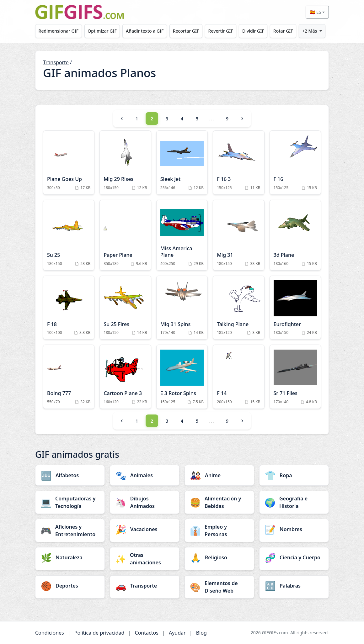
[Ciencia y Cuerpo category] (294, 557)
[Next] (242, 119)
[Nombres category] (294, 529)
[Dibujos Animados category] (145, 502)
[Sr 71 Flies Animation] (295, 377)
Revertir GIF (221, 31)
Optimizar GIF (102, 31)
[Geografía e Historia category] (294, 502)
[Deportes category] (70, 586)
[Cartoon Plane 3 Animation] (125, 377)
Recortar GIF (186, 31)
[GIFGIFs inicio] (79, 12)
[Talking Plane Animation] (238, 308)
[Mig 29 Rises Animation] (125, 163)
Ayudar (177, 633)
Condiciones (50, 633)
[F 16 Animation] (295, 163)
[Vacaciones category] (145, 529)
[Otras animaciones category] (145, 559)
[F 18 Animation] (69, 308)
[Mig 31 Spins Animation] (182, 308)
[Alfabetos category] (70, 475)
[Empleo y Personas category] (219, 531)
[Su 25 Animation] (69, 235)
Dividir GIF (253, 31)
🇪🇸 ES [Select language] (315, 12)
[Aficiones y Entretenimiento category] (70, 531)
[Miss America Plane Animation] (182, 235)
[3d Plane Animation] (295, 235)
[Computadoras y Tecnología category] (70, 502)
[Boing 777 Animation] (69, 377)
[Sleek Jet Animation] (182, 163)
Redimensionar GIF (59, 31)
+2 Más (310, 31)
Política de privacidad (99, 633)
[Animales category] (145, 475)
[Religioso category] (219, 557)
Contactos (147, 633)
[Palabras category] (294, 586)
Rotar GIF (283, 31)
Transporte (56, 62)
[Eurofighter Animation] (295, 308)
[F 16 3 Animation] (238, 163)
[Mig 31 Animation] (238, 235)
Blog (201, 633)
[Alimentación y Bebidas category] (219, 502)
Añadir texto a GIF (145, 31)
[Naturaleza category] (70, 557)
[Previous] (122, 119)
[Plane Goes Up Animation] (69, 163)
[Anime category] (219, 475)
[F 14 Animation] (238, 377)
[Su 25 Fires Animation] (125, 308)
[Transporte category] (145, 586)
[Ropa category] (294, 475)
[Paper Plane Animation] (125, 235)
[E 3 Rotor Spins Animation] (182, 377)
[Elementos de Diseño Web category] (219, 587)
